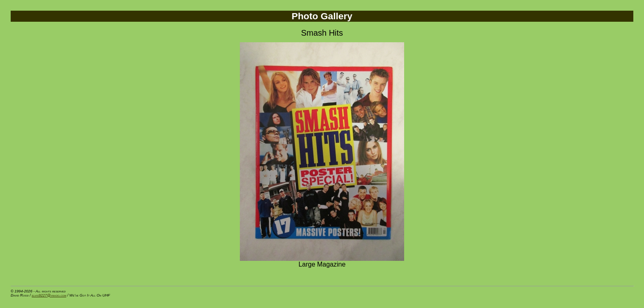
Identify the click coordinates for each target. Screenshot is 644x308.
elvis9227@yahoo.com (49, 295)
